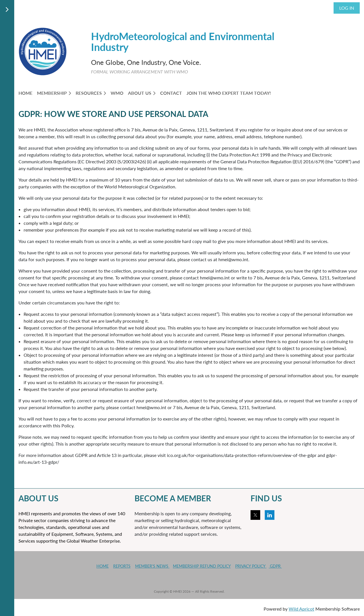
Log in (347, 8)
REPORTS (122, 566)
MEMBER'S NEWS (152, 566)
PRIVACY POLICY (251, 566)
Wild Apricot (301, 609)
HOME (103, 566)
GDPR (275, 566)
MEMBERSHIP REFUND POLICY (202, 566)
